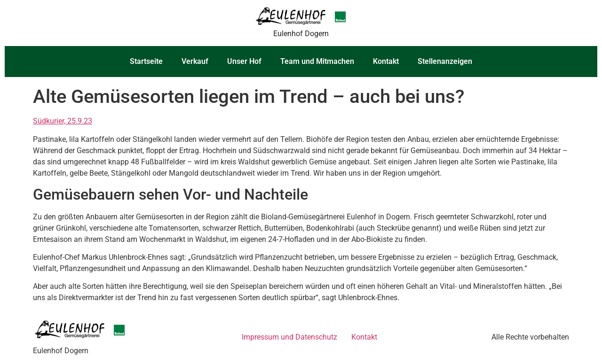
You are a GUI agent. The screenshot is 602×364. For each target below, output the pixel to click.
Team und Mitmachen (317, 61)
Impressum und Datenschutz (289, 337)
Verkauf (195, 61)
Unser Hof (244, 61)
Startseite (146, 61)
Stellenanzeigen (445, 61)
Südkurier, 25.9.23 (63, 121)
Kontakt (386, 61)
